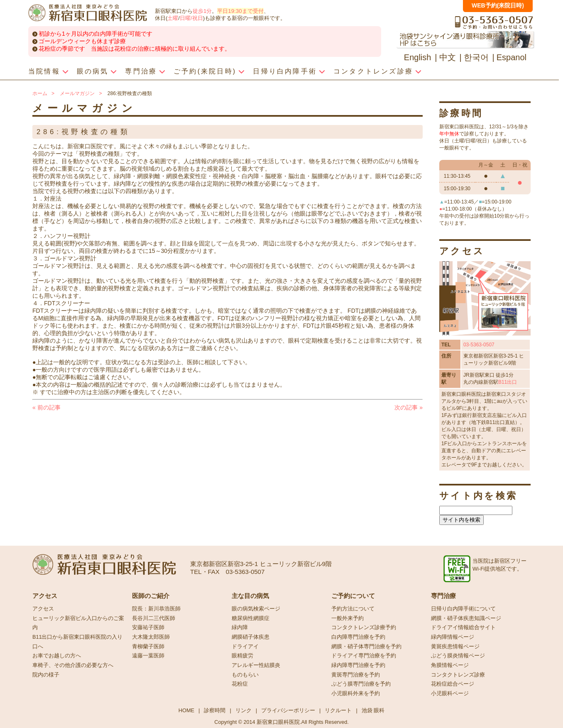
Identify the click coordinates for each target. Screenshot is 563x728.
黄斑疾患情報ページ (455, 647)
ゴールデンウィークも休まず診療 (82, 41)
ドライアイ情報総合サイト (463, 628)
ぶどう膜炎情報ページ (458, 656)
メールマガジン (77, 93)
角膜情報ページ (450, 665)
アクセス (43, 609)
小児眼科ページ (450, 694)
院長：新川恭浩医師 (156, 609)
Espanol (512, 57)
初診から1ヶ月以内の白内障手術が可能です (95, 34)
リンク (244, 710)
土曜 (173, 18)
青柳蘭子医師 (148, 647)
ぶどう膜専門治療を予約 (361, 684)
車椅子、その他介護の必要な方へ (73, 665)
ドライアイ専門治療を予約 (364, 656)
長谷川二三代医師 (154, 618)
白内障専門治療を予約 (358, 637)
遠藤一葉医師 (148, 656)
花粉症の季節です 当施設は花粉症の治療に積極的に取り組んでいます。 (135, 49)
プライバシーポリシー (288, 710)
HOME (186, 710)
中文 (448, 57)
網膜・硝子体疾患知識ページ (466, 618)
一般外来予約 (348, 618)
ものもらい (245, 675)
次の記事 (409, 407)
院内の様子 (46, 675)
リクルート (338, 710)
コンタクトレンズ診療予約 (364, 628)
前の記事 (47, 407)
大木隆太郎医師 (151, 637)
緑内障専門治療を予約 (358, 665)
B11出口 (508, 382)
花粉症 (240, 684)
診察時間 (215, 710)
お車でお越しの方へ (57, 656)
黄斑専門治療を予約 (356, 675)
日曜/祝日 (191, 18)
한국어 (476, 57)
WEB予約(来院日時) (498, 5)
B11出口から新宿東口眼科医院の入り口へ (77, 642)
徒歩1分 (202, 11)
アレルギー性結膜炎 (256, 665)
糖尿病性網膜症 (251, 618)
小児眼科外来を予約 (356, 694)
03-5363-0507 (479, 345)
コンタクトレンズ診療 (458, 675)
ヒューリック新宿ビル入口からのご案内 (78, 623)
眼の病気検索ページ (256, 609)
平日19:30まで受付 (240, 11)
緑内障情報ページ (453, 637)
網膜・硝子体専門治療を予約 (366, 647)
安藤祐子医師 (148, 628)
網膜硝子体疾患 (251, 637)
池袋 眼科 (373, 710)
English (418, 57)
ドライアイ (245, 647)
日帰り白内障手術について (463, 609)
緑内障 (240, 628)
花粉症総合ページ (453, 684)
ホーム (40, 93)
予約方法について (353, 609)
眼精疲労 (242, 656)
